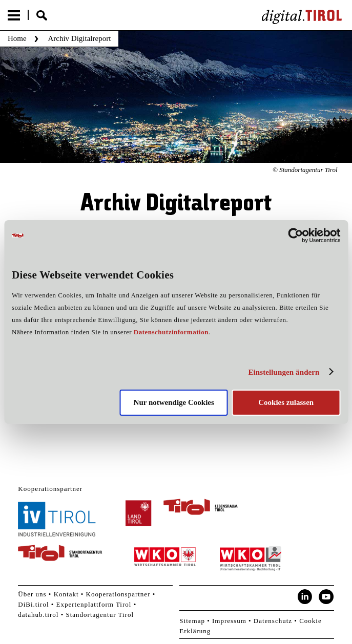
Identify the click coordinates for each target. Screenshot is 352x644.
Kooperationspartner (118, 594)
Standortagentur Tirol (100, 615)
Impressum (229, 621)
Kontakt (66, 594)
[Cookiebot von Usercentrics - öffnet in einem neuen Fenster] (295, 235)
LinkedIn (305, 597)
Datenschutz (273, 621)
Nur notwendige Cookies (174, 402)
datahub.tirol (38, 615)
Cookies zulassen (286, 402)
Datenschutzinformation (171, 332)
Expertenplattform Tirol (94, 604)
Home (17, 38)
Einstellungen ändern (284, 372)
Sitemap (192, 621)
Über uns (32, 594)
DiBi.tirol (33, 604)
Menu (14, 15)
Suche (42, 15)
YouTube (326, 597)
